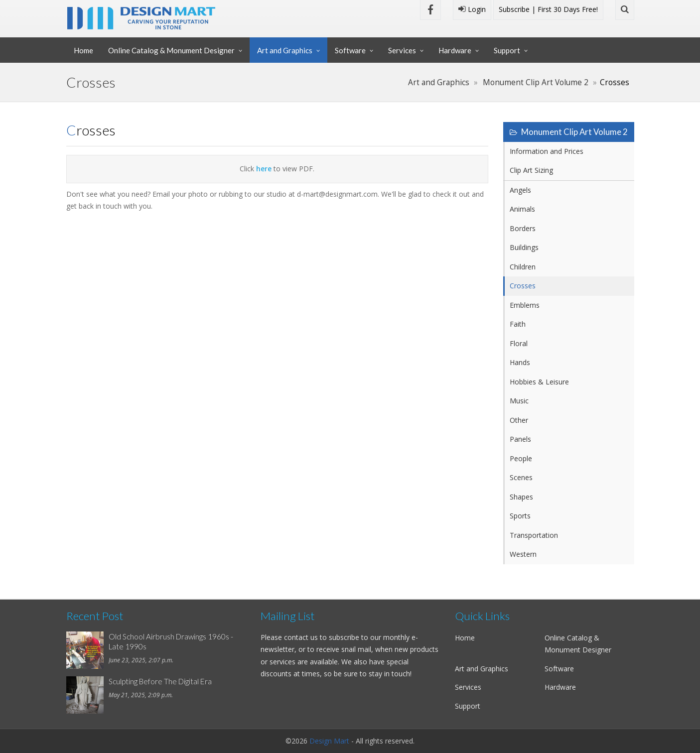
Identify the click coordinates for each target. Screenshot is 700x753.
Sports (520, 516)
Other (519, 420)
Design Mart (329, 741)
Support (507, 50)
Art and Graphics (285, 50)
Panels (520, 439)
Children (523, 267)
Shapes (521, 497)
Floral (519, 343)
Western (523, 554)
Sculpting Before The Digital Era (160, 681)
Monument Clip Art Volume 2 (536, 82)
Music (519, 401)
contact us (301, 637)
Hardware (455, 50)
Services (402, 50)
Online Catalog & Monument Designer (171, 50)
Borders (523, 228)
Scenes (521, 477)
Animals (522, 209)
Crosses (523, 286)
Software (350, 50)
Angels (520, 190)
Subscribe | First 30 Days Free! (548, 9)
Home (83, 50)
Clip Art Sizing (531, 170)
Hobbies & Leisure (539, 382)
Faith (518, 324)
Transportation (534, 535)
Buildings (524, 247)
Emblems (525, 305)
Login (472, 9)
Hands (520, 362)
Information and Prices (547, 151)
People (521, 458)
